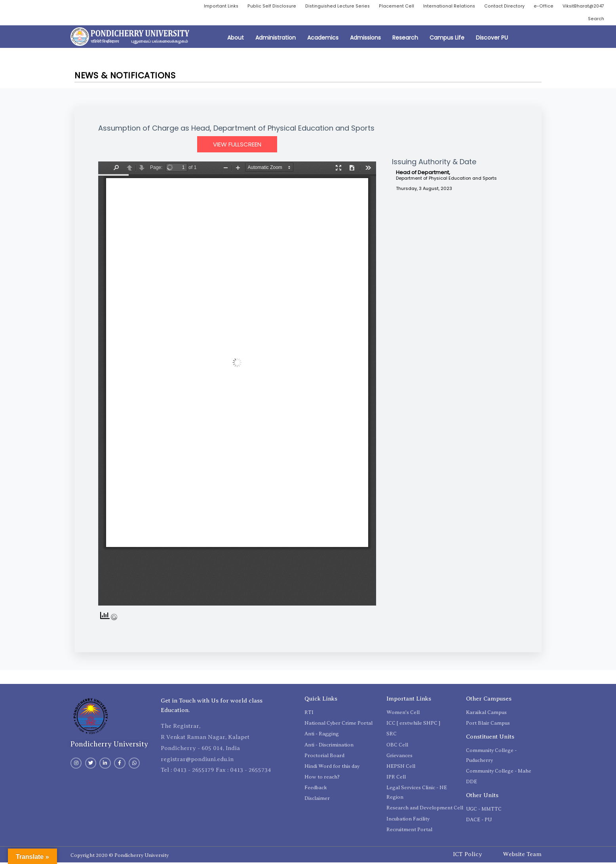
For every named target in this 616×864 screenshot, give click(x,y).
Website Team (522, 856)
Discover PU (492, 40)
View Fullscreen (237, 146)
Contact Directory (554, 7)
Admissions (365, 40)
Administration (276, 40)
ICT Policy (468, 856)
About (236, 40)
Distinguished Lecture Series (382, 7)
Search (595, 20)
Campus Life (447, 40)
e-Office (594, 7)
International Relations (497, 7)
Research (405, 40)
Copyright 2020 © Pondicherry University (120, 857)
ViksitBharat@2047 (555, 20)
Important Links (261, 7)
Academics (323, 40)
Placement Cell (442, 7)
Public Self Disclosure (314, 7)
